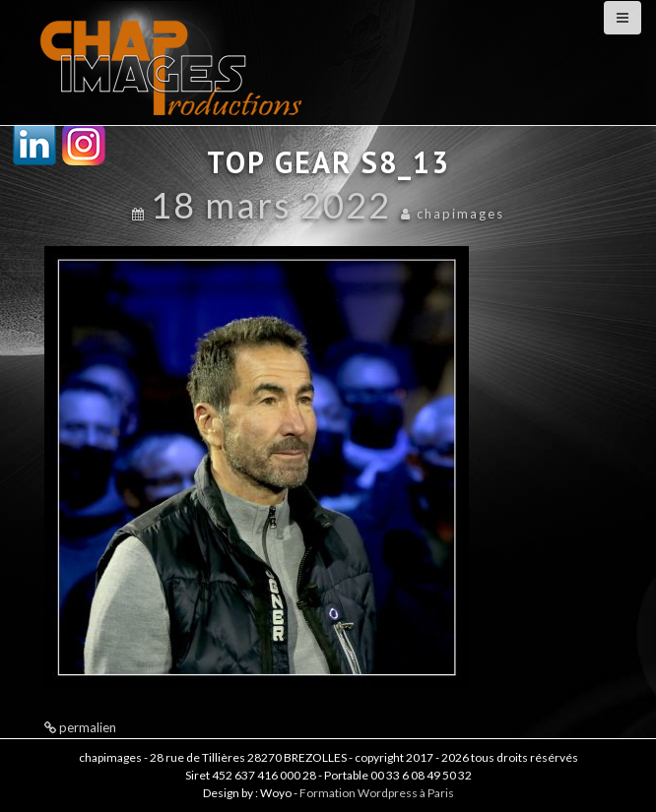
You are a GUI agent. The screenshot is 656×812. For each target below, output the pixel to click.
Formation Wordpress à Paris (377, 793)
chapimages (460, 214)
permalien (86, 727)
